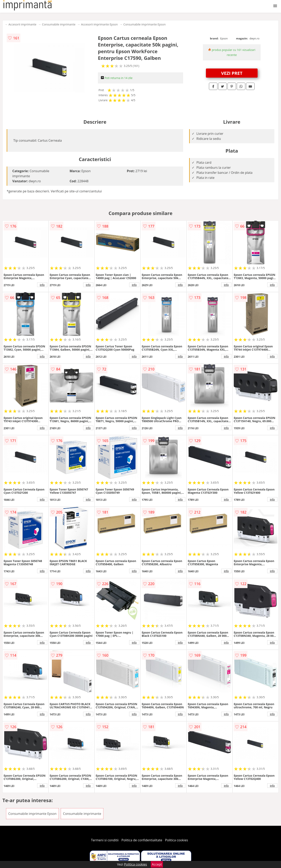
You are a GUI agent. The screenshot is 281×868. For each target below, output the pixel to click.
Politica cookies (177, 840)
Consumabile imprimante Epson (144, 24)
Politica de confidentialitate (142, 840)
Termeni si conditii (105, 840)
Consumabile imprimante (59, 24)
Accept (157, 864)
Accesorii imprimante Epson (100, 24)
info (42, 285)
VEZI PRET (232, 73)
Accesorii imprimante (22, 24)
